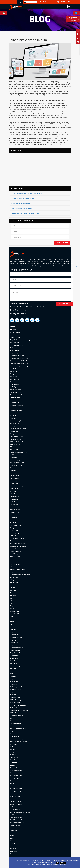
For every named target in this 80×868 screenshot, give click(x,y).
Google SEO (13, 572)
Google (12, 606)
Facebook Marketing (15, 802)
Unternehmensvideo (16, 833)
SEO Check (13, 596)
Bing (11, 718)
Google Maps (14, 645)
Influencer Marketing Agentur (18, 486)
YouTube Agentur (15, 478)
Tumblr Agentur (14, 502)
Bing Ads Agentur (15, 379)
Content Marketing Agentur (17, 538)
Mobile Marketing (15, 807)
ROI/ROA (12, 661)
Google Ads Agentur (15, 353)
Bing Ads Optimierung (16, 726)
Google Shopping (15, 656)
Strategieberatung (15, 828)
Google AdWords (15, 679)
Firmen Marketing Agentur (17, 437)
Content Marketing (15, 810)
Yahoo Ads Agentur (15, 384)
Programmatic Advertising (17, 823)
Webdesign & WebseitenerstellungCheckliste (73, 19)
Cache (12, 627)
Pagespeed (13, 629)
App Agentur (13, 523)
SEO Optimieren (14, 582)
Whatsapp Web (14, 846)
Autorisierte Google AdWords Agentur (20, 361)
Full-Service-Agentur (16, 439)
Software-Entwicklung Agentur (18, 546)
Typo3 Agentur (14, 515)
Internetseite (14, 755)
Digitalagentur (14, 457)
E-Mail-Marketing (15, 799)
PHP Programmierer (15, 791)
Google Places (14, 642)
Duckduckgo (13, 744)
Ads (11, 671)
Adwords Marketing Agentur (18, 463)
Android (12, 783)
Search (12, 609)
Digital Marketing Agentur (17, 455)
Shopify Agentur (14, 507)
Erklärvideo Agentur (15, 557)
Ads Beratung (14, 684)
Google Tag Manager (16, 650)
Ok (58, 863)
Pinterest (12, 854)
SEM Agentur (14, 371)
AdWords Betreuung (15, 700)
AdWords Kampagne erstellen (18, 705)
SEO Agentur (13, 330)
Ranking (12, 622)
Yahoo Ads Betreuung (16, 736)
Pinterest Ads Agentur (16, 390)
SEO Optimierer (14, 580)
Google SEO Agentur (16, 337)
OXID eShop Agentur (16, 520)
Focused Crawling (15, 825)
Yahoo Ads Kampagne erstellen (18, 742)
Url (11, 619)
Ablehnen (63, 863)
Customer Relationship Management (20, 812)
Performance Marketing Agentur (19, 452)
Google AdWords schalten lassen (19, 710)
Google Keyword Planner (17, 653)
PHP (11, 786)
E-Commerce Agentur (16, 447)
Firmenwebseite (14, 757)
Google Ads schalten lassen (17, 692)
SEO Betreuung (14, 588)
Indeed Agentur (14, 494)
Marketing (13, 794)
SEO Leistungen (14, 585)
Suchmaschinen (14, 611)
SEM (11, 601)
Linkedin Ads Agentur (16, 397)
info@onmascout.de (48, 2)
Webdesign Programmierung (18, 768)
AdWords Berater (15, 713)
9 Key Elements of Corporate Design (22, 204)
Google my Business (15, 640)
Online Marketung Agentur (17, 421)
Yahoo (12, 731)
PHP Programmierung (16, 789)
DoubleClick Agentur (16, 551)
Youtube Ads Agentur (16, 392)
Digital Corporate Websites (17, 820)
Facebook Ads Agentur (16, 400)
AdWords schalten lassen (17, 708)
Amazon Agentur (15, 468)
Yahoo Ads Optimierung (16, 739)
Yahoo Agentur (14, 382)
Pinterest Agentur (15, 504)
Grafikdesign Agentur (16, 533)
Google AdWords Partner (17, 716)
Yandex (12, 747)
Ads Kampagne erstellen (17, 687)
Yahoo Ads (13, 734)
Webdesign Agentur (15, 525)
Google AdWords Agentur (17, 356)
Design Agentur (14, 530)
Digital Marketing (15, 815)
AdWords (12, 674)
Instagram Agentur (15, 481)
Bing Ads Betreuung (15, 723)
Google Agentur (14, 403)
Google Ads (13, 676)
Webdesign (13, 760)
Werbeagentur (14, 413)
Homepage (13, 752)
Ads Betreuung (14, 682)
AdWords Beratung (15, 703)
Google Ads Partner (15, 697)
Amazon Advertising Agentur (18, 395)
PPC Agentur (13, 374)
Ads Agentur (13, 348)
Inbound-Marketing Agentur (18, 544)
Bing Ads (12, 721)
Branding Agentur (15, 450)
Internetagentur (14, 423)
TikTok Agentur (14, 489)
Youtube (12, 841)
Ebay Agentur (14, 470)
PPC (11, 603)
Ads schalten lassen (15, 689)
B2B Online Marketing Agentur (18, 442)
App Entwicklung (15, 778)
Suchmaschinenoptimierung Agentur (20, 335)
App (11, 773)
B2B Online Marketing (16, 817)
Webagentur (13, 434)
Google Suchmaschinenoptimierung (20, 575)
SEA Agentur (13, 369)
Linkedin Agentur (15, 497)
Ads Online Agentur (15, 350)
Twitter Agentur (14, 483)
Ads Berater (13, 695)
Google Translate (15, 658)
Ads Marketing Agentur (16, 465)
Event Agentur (14, 431)
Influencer (13, 849)
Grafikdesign (13, 765)
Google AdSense (15, 635)
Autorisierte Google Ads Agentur (19, 358)
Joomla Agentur (14, 517)
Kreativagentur (14, 426)
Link (11, 624)
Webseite (13, 749)
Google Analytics (15, 632)
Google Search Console (16, 614)
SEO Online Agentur (15, 332)
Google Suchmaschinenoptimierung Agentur (22, 340)
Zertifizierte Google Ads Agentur (19, 363)
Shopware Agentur (15, 541)
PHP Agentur (13, 528)
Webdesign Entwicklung (17, 770)
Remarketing (13, 663)
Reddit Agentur (14, 499)
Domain (12, 616)
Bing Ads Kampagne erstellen (18, 729)
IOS (11, 781)
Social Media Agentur (16, 444)
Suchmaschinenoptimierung (18, 569)
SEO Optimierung (15, 577)
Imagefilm (13, 836)
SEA (11, 598)
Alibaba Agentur (14, 473)
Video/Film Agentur (15, 554)
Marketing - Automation (16, 804)
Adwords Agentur (15, 343)
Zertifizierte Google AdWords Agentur (20, 366)
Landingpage (14, 763)
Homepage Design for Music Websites (23, 199)
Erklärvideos (13, 830)
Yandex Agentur (14, 387)
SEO (11, 567)
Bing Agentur (14, 377)
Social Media (13, 851)
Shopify (12, 838)
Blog (20, 2)
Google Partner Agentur (16, 410)
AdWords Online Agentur (17, 345)
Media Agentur (14, 418)
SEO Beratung (14, 590)
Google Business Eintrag (17, 637)
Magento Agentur (15, 512)
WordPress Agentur (15, 510)
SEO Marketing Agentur (16, 460)
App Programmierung (16, 776)
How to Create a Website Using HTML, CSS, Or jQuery (27, 194)
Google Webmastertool (16, 648)
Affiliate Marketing (15, 666)
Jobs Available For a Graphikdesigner (22, 209)
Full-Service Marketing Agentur (18, 429)
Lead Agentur (14, 536)
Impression (13, 669)
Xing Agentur (14, 491)
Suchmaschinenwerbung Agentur (19, 408)
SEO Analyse (13, 593)
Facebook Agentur (15, 476)
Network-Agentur (15, 549)
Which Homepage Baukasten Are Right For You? (25, 214)
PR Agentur (13, 416)
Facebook (13, 843)
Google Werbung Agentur (17, 405)
